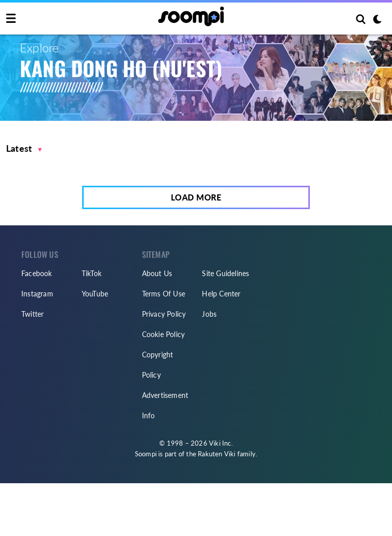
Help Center (221, 294)
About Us (157, 273)
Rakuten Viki (217, 454)
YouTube (95, 294)
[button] (24, 148)
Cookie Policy (164, 334)
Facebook (37, 273)
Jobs (209, 314)
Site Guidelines (225, 273)
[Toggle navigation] (11, 19)
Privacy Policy (164, 314)
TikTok (92, 273)
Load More (196, 197)
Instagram (37, 294)
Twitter (32, 314)
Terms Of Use (164, 294)
